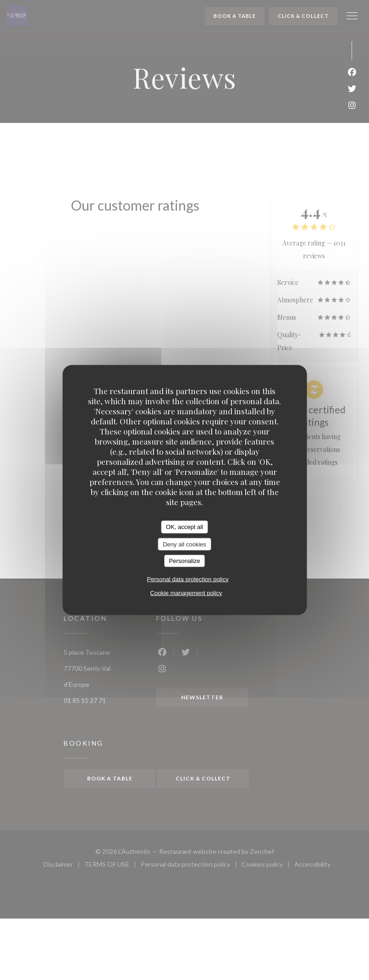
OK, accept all (184, 527)
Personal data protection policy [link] (188, 579)
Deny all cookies (184, 544)
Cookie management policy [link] (186, 593)
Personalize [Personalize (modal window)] (185, 561)
